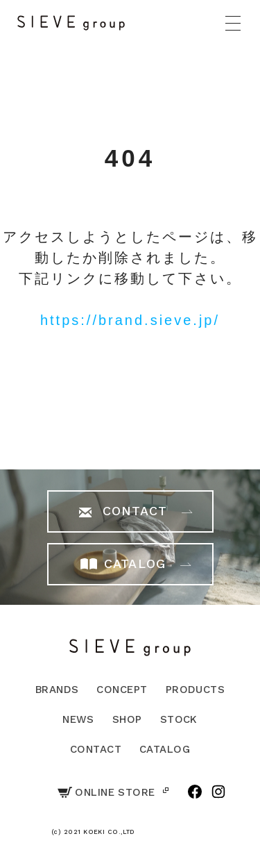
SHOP (127, 719)
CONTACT (96, 749)
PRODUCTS (196, 690)
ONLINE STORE (106, 792)
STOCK (179, 719)
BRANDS (57, 690)
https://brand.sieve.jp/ (130, 320)
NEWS (78, 719)
